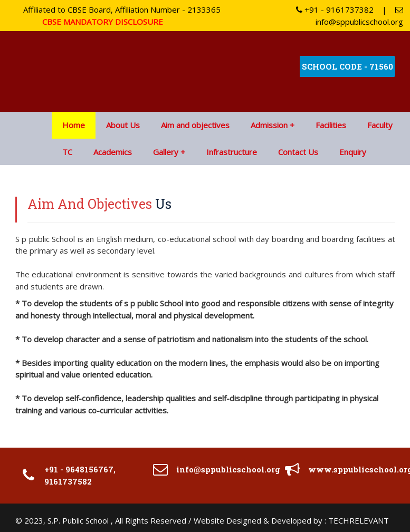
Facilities (331, 125)
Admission (269, 125)
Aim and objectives (195, 125)
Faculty (380, 125)
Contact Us (298, 152)
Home (74, 125)
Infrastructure (232, 152)
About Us (123, 125)
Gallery (166, 152)
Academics (113, 152)
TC (67, 152)
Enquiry (353, 152)
